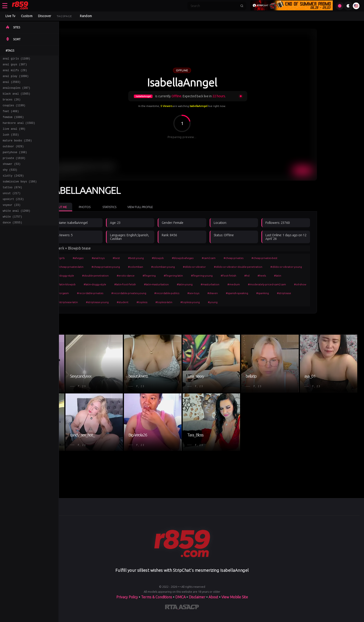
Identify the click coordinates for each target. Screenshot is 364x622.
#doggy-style (94, 276)
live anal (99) (14, 137)
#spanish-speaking (265, 293)
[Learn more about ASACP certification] (189, 609)
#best (144, 258)
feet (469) (11, 118)
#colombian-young (191, 267)
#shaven (241, 293)
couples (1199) (14, 111)
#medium (262, 284)
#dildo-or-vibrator (222, 267)
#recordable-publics (195, 293)
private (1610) (14, 170)
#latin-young (213, 284)
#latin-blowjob (95, 284)
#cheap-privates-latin (99, 267)
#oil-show (328, 284)
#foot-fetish (257, 276)
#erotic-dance (154, 276)
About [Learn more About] (214, 598)
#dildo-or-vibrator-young (314, 267)
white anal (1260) (16, 229)
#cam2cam (237, 258)
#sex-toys (221, 293)
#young (241, 302)
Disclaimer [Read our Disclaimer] (197, 598)
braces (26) (12, 105)
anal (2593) (12, 85)
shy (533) (10, 183)
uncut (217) (12, 209)
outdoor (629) (13, 157)
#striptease (312, 293)
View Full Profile (168, 207)
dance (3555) (12, 242)
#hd (275, 276)
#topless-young (218, 302)
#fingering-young (230, 276)
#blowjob (186, 258)
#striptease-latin (96, 302)
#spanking (291, 293)
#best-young (164, 258)
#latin (306, 276)
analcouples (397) (16, 92)
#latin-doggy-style (123, 284)
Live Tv (10, 16)
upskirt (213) (13, 216)
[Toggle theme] (348, 6)
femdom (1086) (13, 124)
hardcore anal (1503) (19, 131)
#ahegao (106, 258)
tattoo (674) (12, 203)
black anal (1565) (16, 98)
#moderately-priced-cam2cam (295, 284)
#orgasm (91, 293)
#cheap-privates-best (293, 258)
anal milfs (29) (15, 72)
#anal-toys (126, 258)
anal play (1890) (16, 79)
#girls (89, 258)
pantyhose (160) (15, 164)
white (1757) (12, 235)
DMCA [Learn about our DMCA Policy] (180, 598)
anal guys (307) (15, 66)
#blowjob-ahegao (211, 258)
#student (151, 302)
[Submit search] (242, 6)
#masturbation (238, 284)
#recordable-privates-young (157, 293)
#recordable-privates (118, 293)
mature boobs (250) (17, 151)
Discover (45, 16)
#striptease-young (125, 302)
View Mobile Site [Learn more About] (235, 598)
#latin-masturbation (184, 284)
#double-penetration (124, 276)
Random (86, 16)
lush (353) (11, 144)
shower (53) (12, 177)
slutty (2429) (13, 190)
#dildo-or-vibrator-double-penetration (266, 267)
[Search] (214, 6)
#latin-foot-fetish (153, 284)
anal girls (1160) (16, 59)
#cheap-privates (262, 258)
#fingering (177, 276)
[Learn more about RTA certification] (172, 609)
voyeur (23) (12, 222)
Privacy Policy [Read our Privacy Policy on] (128, 598)
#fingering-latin (201, 276)
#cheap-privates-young (134, 267)
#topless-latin (192, 302)
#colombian (164, 267)
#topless (170, 302)
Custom (27, 16)
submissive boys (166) (20, 196)
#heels (290, 276)
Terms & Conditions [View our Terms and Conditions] (157, 598)
